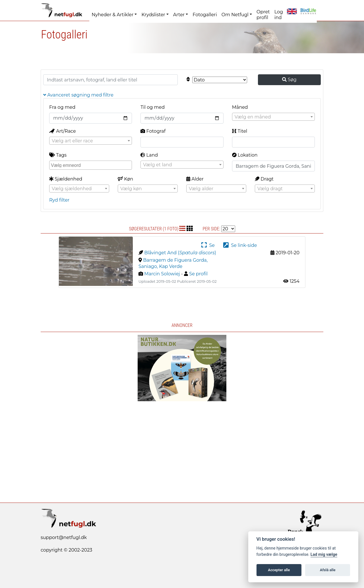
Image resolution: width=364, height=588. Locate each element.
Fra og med (62, 107)
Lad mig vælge (324, 555)
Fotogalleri (205, 15)
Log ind (279, 15)
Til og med (153, 107)
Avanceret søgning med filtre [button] (78, 95)
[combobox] (273, 117)
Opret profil (263, 15)
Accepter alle (279, 570)
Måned (240, 107)
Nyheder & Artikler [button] (112, 15)
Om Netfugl (235, 15)
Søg (289, 80)
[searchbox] (91, 165)
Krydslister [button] (153, 15)
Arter (179, 15)
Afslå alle (328, 570)
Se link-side (240, 245)
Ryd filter (59, 200)
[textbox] (273, 117)
